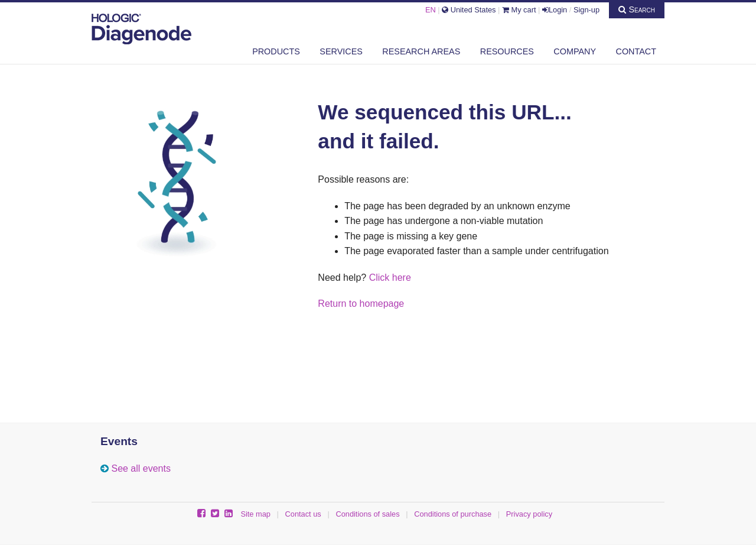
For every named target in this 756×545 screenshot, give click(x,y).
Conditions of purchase (453, 514)
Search (637, 9)
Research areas (421, 51)
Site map (255, 514)
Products (276, 51)
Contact (636, 51)
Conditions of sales (367, 514)
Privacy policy (529, 514)
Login (555, 10)
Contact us (303, 514)
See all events (141, 468)
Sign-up (586, 10)
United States (469, 10)
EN (431, 10)
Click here (390, 278)
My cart (519, 10)
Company (575, 51)
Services (341, 51)
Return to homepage (361, 304)
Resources (507, 51)
